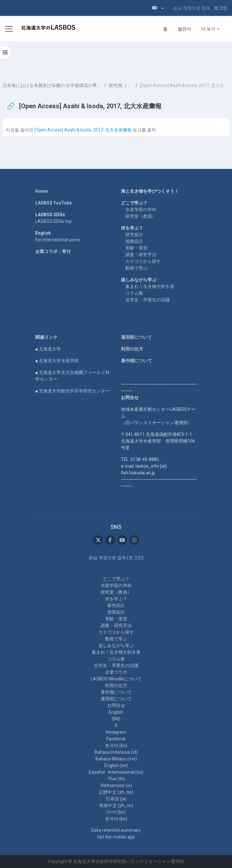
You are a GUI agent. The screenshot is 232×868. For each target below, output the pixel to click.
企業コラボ (116, 672)
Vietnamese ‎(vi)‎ (116, 785)
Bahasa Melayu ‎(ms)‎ (116, 759)
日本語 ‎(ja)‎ (116, 799)
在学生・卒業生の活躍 (148, 300)
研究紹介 (134, 235)
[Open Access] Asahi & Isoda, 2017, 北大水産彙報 (83, 130)
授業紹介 (134, 241)
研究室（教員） (141, 216)
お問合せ (116, 705)
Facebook (116, 739)
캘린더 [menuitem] (184, 29)
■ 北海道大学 (48, 349)
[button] (158, 8)
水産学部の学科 (141, 210)
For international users (58, 240)
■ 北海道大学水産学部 (57, 361)
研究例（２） (121, 85)
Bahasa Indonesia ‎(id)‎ (116, 752)
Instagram (116, 732)
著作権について (136, 361)
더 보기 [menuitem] (208, 29)
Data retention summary (116, 830)
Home (42, 191)
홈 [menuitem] (165, 29)
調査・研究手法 (141, 255)
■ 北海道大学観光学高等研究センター (73, 391)
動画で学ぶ (136, 268)
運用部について (136, 337)
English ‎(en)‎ (116, 765)
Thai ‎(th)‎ (116, 779)
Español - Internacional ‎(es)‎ (116, 772)
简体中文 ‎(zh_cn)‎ (116, 805)
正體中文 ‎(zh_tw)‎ (116, 792)
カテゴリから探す (143, 261)
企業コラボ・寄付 (53, 251)
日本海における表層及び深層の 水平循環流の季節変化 (52, 85)
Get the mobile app (116, 837)
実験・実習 (136, 248)
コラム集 (134, 293)
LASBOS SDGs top (53, 221)
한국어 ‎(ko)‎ (116, 745)
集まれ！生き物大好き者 (150, 286)
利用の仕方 (132, 349)
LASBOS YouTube (53, 203)
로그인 (221, 8)
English (116, 712)
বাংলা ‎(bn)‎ (116, 812)
